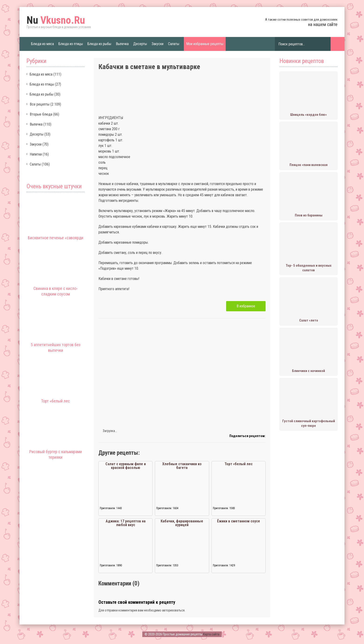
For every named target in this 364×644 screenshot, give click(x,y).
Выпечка (122, 44)
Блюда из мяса (42, 44)
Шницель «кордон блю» (309, 115)
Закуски (158, 44)
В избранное (246, 306)
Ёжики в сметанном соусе (239, 521)
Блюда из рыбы (99, 44)
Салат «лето (309, 320)
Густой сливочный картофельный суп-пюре (309, 423)
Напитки (36, 154)
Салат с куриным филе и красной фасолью (126, 466)
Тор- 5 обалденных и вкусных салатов (309, 268)
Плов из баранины (309, 215)
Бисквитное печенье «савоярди (56, 238)
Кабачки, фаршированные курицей (182, 523)
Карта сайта (211, 634)
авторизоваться (173, 610)
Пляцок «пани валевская (309, 165)
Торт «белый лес (55, 401)
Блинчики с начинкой (309, 371)
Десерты (140, 44)
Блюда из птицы (71, 44)
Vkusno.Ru (56, 20)
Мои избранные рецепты (205, 44)
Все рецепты (40, 104)
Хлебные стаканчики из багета (182, 466)
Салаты (174, 44)
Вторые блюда (41, 114)
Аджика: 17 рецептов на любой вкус (126, 523)
